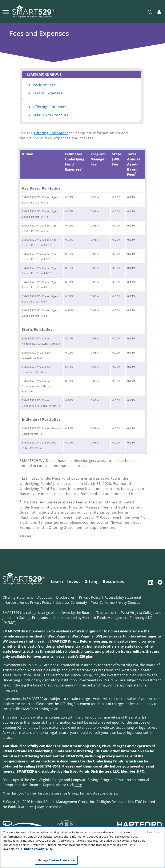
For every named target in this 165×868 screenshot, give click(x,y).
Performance (44, 85)
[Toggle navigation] (6, 12)
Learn (57, 581)
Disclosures (65, 597)
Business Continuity (71, 602)
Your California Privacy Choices (116, 602)
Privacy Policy (90, 597)
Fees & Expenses (48, 93)
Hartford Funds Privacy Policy (28, 602)
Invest (74, 581)
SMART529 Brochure (51, 115)
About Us (45, 597)
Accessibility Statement (123, 597)
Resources (113, 581)
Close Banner (154, 837)
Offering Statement (50, 107)
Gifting (91, 581)
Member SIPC (132, 771)
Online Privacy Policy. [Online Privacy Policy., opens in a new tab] (39, 854)
